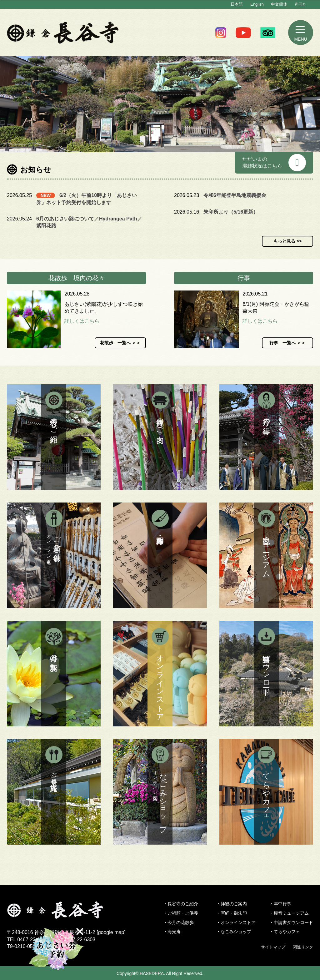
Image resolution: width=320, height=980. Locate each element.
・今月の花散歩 (178, 922)
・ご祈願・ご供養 (181, 913)
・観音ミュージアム (289, 913)
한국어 (301, 4)
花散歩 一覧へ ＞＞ (120, 343)
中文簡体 (279, 4)
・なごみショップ (234, 932)
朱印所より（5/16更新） (231, 212)
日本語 (237, 4)
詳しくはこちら (82, 321)
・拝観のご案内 (232, 904)
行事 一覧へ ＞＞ (287, 343)
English (257, 4)
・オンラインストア (236, 922)
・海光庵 (172, 932)
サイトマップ (273, 947)
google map (111, 932)
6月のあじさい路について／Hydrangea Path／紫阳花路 (89, 222)
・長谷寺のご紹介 (181, 904)
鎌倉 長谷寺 (63, 33)
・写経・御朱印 (232, 913)
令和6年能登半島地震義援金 (235, 195)
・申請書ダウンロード (291, 922)
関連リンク (303, 947)
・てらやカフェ (285, 932)
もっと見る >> (287, 241)
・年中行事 (280, 904)
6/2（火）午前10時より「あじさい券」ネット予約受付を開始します (87, 199)
